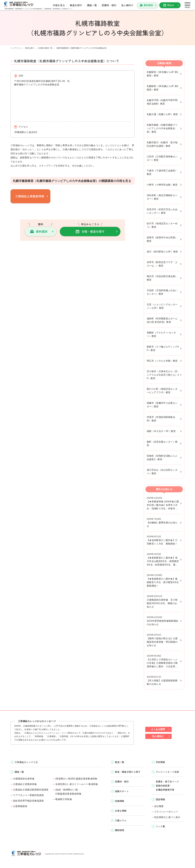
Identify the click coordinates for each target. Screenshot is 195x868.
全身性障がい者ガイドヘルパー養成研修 (77, 784)
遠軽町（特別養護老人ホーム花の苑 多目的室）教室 (162, 320)
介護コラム (121, 820)
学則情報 (160, 762)
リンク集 (160, 826)
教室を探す (76, 5)
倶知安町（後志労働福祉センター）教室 (162, 197)
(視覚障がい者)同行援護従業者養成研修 (76, 779)
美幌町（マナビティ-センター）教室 (161, 334)
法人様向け (127, 5)
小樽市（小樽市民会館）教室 (162, 185)
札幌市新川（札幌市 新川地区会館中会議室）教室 (162, 144)
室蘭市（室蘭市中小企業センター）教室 (162, 405)
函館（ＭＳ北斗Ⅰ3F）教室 (161, 431)
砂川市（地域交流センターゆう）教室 (162, 225)
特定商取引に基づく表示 (167, 817)
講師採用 (120, 830)
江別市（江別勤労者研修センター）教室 (162, 158)
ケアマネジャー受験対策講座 (28, 795)
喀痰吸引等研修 (64, 799)
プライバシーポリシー (166, 812)
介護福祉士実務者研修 (30, 196)
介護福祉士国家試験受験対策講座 (31, 790)
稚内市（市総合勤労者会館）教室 (162, 278)
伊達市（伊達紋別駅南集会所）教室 (161, 419)
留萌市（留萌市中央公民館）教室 (162, 239)
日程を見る (59, 5)
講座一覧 (92, 5)
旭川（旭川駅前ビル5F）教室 (162, 252)
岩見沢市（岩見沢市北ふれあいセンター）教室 (162, 211)
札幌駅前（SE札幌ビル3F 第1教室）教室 (163, 74)
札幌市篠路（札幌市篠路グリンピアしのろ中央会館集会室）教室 (162, 128)
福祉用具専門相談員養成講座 (28, 801)
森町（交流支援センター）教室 (162, 444)
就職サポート (122, 791)
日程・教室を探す (93, 231)
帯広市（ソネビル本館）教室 (162, 361)
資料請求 (148, 5)
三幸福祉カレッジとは (26, 762)
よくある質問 (158, 729)
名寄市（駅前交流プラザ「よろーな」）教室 (162, 264)
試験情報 (120, 801)
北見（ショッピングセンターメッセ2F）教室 (162, 306)
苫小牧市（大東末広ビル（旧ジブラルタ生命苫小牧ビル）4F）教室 (163, 375)
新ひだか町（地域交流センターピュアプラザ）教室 (162, 391)
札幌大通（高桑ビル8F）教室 (162, 114)
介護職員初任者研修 (24, 779)
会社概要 (159, 806)
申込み (171, 5)
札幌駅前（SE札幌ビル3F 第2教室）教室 (163, 88)
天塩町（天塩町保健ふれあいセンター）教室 (162, 292)
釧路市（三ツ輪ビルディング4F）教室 (163, 348)
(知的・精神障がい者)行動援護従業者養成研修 (68, 792)
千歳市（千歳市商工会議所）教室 (162, 172)
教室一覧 (120, 762)
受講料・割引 (109, 5)
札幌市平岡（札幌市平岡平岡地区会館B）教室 (162, 102)
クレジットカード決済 (167, 772)
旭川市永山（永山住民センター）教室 (162, 472)
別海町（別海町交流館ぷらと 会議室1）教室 (163, 458)
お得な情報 (121, 811)
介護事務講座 (20, 806)
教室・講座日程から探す (128, 772)
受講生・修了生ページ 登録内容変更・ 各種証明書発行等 (167, 786)
